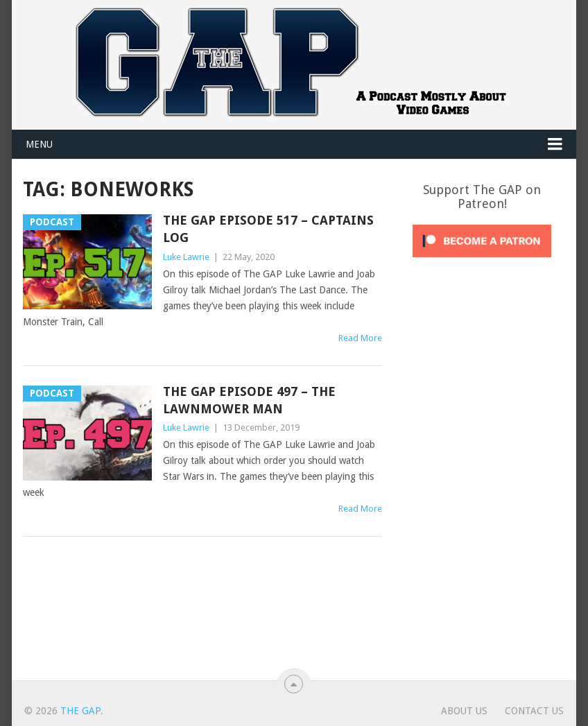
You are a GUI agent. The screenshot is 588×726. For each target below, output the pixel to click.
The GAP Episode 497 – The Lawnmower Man (249, 400)
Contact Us (534, 711)
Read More (360, 338)
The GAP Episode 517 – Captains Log (268, 229)
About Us (464, 711)
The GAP (80, 711)
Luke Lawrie (186, 257)
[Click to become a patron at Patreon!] (482, 261)
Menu (39, 144)
